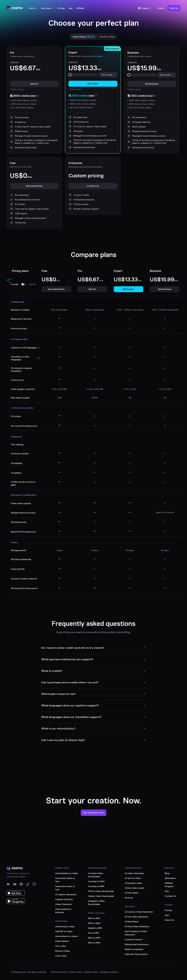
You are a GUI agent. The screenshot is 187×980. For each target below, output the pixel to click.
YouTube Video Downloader (96, 875)
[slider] (70, 75)
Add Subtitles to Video (67, 873)
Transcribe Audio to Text (65, 888)
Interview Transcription (136, 954)
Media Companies (134, 949)
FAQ (167, 891)
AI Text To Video (133, 878)
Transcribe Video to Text (65, 880)
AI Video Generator (134, 873)
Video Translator (64, 904)
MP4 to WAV (94, 923)
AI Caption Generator (66, 894)
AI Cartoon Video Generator (139, 912)
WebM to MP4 (95, 928)
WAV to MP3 (94, 938)
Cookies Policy (91, 972)
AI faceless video (133, 883)
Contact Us (170, 896)
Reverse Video (63, 951)
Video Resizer (62, 941)
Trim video (61, 946)
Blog (167, 873)
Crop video (61, 956)
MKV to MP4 (94, 943)
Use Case (47, 8)
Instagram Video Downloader (96, 903)
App (70, 8)
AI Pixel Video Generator (137, 926)
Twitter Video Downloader (101, 896)
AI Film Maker (132, 893)
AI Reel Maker (132, 922)
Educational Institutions (137, 944)
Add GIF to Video (64, 931)
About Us (169, 920)
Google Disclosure (109, 972)
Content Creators (134, 940)
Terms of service (59, 972)
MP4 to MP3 (94, 918)
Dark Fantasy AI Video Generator (136, 933)
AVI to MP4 (93, 933)
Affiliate (80, 8)
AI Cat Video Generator (137, 917)
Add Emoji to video (65, 926)
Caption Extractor (64, 899)
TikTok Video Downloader (101, 891)
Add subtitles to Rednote (63, 911)
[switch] (24, 284)
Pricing (61, 8)
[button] (174, 8)
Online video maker (135, 888)
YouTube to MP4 (96, 886)
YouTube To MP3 (96, 881)
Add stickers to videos (67, 936)
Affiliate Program (169, 885)
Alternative (170, 878)
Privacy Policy (75, 972)
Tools (33, 8)
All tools (129, 898)
